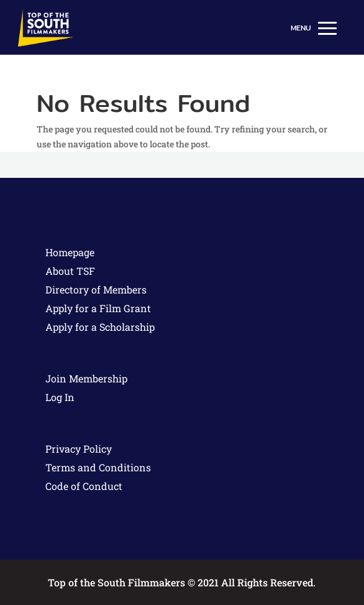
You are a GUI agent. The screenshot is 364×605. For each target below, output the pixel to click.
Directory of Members (96, 289)
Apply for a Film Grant (98, 308)
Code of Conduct (84, 486)
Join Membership (86, 378)
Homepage (70, 252)
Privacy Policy (79, 449)
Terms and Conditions (98, 467)
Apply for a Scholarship (100, 327)
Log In (60, 397)
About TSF (70, 271)
